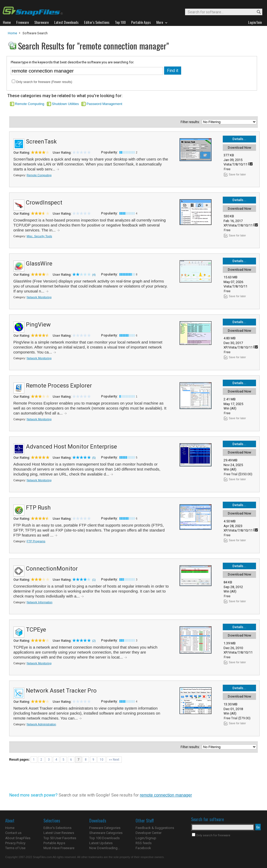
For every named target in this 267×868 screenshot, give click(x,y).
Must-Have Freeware (59, 848)
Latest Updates (101, 843)
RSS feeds (144, 843)
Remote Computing (30, 104)
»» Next (114, 760)
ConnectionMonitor (52, 569)
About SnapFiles (18, 838)
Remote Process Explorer (59, 386)
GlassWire (39, 264)
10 (102, 760)
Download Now (240, 148)
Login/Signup (146, 838)
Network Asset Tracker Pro (61, 691)
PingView (38, 325)
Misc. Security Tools (39, 236)
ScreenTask (41, 142)
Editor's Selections (57, 828)
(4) (94, 275)
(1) (94, 580)
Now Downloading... (105, 848)
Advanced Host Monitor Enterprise (71, 447)
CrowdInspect (44, 203)
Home (12, 33)
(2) (94, 641)
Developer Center (149, 833)
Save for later (237, 174)
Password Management (104, 104)
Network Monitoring (39, 297)
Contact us (13, 833)
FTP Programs (36, 541)
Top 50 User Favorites (60, 838)
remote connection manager (166, 795)
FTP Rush (38, 508)
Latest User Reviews (59, 833)
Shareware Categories (106, 833)
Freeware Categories (105, 828)
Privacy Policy (15, 843)
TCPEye (36, 630)
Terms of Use (15, 848)
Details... (239, 139)
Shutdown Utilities (65, 104)
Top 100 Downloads (104, 838)
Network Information (40, 602)
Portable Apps (54, 843)
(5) (94, 458)
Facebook (143, 848)
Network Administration (41, 724)
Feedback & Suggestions (155, 828)
